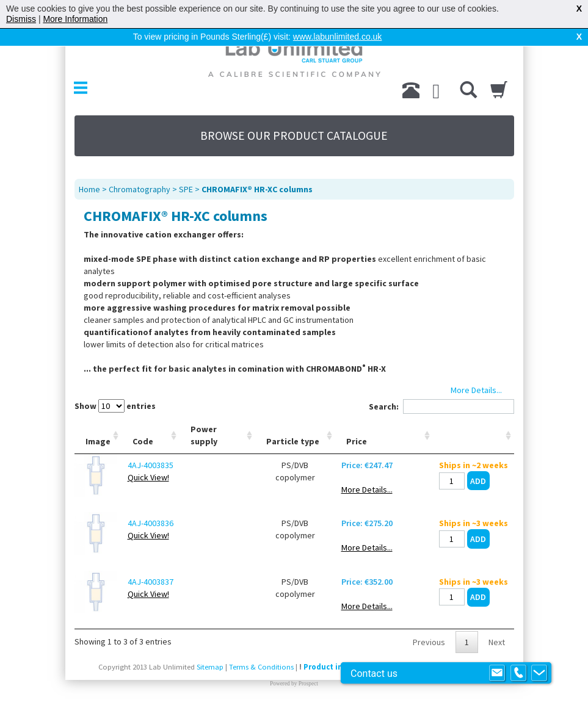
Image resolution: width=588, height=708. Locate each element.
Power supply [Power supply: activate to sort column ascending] (204, 435)
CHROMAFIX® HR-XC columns (257, 189)
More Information (75, 19)
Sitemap (210, 667)
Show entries (115, 406)
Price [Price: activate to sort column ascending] (357, 441)
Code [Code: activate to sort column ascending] (143, 441)
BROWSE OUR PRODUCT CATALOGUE (294, 135)
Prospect (308, 684)
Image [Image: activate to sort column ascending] (98, 441)
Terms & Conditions (261, 667)
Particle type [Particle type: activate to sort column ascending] (293, 441)
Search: (441, 406)
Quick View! (148, 477)
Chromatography (140, 189)
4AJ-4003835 (151, 465)
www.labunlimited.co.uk (338, 37)
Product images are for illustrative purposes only (394, 667)
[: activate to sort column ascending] (474, 435)
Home (89, 189)
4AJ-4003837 (151, 582)
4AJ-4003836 (151, 523)
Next (497, 642)
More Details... (367, 489)
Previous (429, 642)
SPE (186, 189)
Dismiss (21, 19)
